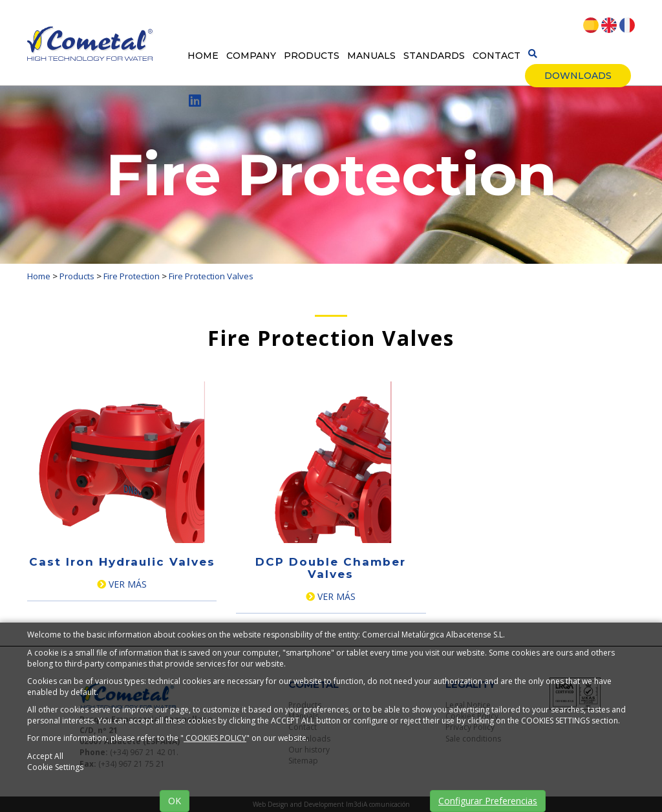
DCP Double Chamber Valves (331, 568)
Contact (496, 56)
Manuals (371, 56)
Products (312, 56)
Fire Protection (132, 276)
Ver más (122, 584)
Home (203, 56)
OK (175, 801)
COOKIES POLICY (215, 738)
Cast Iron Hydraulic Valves (122, 562)
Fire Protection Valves (211, 276)
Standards (434, 56)
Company (251, 56)
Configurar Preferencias (488, 801)
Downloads (578, 76)
